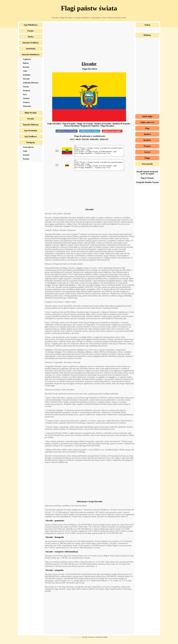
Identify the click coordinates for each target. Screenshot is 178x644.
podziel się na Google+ (112, 131)
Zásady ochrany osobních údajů (95, 641)
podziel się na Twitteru (90, 131)
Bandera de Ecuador (103, 124)
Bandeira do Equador (121, 124)
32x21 (72, 139)
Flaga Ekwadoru (108, 126)
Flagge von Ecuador (85, 124)
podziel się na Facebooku (67, 131)
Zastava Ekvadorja (72, 126)
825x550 (85, 139)
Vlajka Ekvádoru (54, 124)
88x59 (78, 139)
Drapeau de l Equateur (90, 126)
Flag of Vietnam (147, 178)
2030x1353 (104, 139)
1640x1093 (94, 139)
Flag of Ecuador (69, 124)
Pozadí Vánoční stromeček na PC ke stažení (147, 173)
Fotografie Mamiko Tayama (147, 182)
